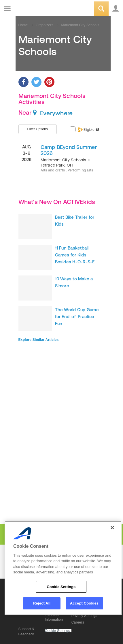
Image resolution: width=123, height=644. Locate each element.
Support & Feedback (27, 632)
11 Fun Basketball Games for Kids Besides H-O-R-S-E (75, 255)
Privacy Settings (84, 616)
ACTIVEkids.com (34, 9)
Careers (78, 622)
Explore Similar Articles (39, 340)
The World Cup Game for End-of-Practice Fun (77, 317)
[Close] (112, 528)
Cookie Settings (58, 631)
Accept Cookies (84, 603)
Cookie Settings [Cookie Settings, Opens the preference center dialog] (61, 587)
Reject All (42, 603)
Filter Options (38, 129)
